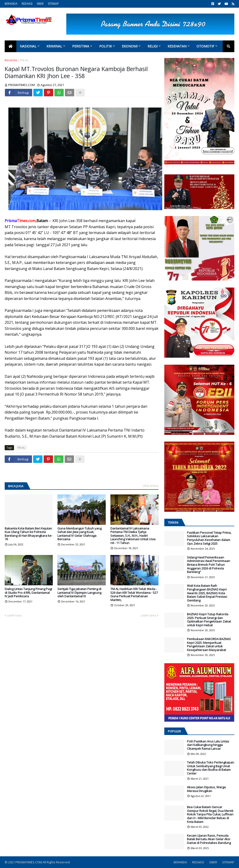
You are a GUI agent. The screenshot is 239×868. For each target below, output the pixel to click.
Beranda (11, 60)
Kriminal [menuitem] (54, 46)
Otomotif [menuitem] (205, 46)
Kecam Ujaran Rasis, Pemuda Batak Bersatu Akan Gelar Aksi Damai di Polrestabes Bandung (209, 839)
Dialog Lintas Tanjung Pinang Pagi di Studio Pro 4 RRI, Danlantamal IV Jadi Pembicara (28, 593)
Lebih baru (15, 615)
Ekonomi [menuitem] (130, 46)
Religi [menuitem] (153, 46)
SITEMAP (53, 4)
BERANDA (11, 4)
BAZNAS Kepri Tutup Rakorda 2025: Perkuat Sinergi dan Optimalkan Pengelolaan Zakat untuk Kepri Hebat (209, 620)
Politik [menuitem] (105, 46)
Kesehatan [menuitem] (177, 46)
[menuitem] (11, 46)
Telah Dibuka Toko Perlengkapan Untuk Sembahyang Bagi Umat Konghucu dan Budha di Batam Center (211, 768)
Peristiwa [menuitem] (81, 46)
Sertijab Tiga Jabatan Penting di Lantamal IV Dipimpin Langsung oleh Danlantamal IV (79, 593)
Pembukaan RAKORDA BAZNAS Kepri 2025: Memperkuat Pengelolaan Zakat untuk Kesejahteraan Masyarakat (209, 645)
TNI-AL (24, 60)
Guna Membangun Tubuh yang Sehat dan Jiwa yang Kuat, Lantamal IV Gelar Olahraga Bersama (79, 534)
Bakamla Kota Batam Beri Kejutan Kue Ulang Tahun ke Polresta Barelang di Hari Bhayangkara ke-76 (28, 534)
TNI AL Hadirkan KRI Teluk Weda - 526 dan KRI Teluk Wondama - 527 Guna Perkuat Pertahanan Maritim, (134, 594)
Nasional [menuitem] (28, 46)
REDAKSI (27, 4)
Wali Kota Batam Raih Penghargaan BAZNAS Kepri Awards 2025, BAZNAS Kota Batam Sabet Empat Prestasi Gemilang (207, 593)
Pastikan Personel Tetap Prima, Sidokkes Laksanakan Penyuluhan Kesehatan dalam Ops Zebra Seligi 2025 (209, 538)
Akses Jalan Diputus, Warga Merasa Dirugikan (206, 789)
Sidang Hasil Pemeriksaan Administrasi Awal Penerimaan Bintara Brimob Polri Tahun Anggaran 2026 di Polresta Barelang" (209, 565)
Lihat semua (151, 486)
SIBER (40, 4)
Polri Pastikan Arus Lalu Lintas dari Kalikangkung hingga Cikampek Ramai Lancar (208, 745)
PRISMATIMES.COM (29, 862)
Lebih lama (148, 615)
